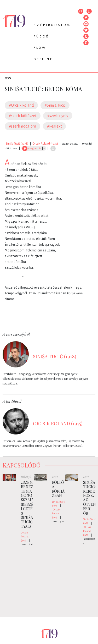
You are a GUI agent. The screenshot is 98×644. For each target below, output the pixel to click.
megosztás (32, 148)
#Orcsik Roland (21, 105)
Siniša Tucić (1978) (17, 144)
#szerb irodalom (22, 126)
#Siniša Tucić (55, 105)
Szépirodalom (52, 25)
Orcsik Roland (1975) (45, 144)
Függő (42, 37)
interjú (26, 477)
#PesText (54, 126)
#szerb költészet (23, 116)
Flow (40, 48)
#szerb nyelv (58, 116)
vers (8, 78)
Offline (43, 59)
